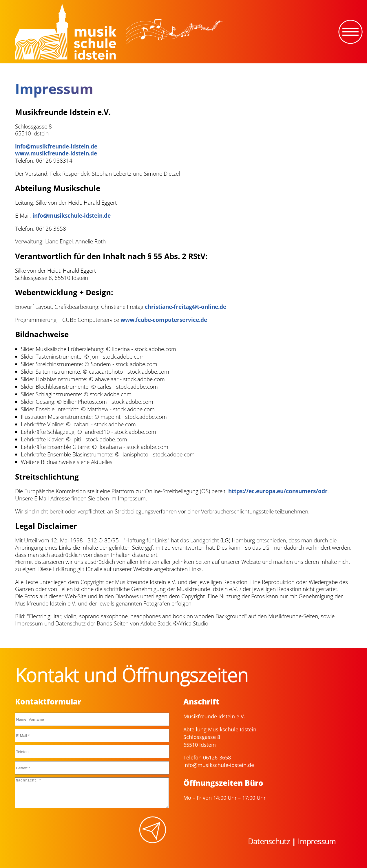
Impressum (317, 841)
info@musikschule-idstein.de (72, 216)
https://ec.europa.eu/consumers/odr (278, 491)
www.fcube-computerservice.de (164, 320)
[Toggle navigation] (350, 32)
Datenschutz (269, 841)
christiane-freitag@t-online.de (186, 307)
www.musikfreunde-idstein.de (56, 153)
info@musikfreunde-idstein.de (56, 146)
